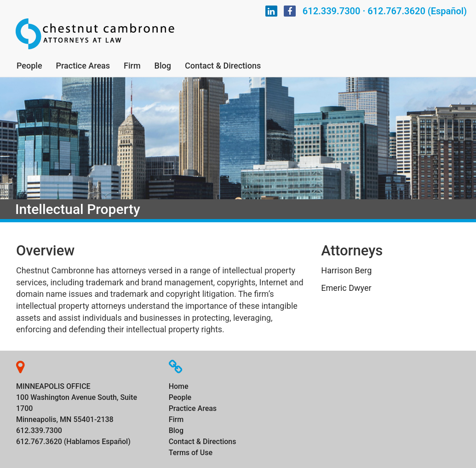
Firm (132, 66)
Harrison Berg (346, 270)
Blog (163, 66)
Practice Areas (83, 66)
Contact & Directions (223, 66)
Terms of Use (191, 453)
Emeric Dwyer (346, 288)
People (29, 66)
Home (179, 386)
